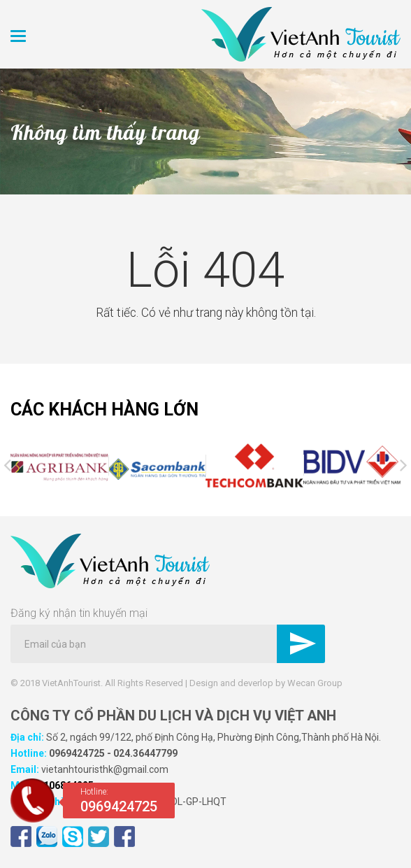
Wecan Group (315, 683)
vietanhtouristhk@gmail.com (105, 769)
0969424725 (77, 753)
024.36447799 (145, 753)
